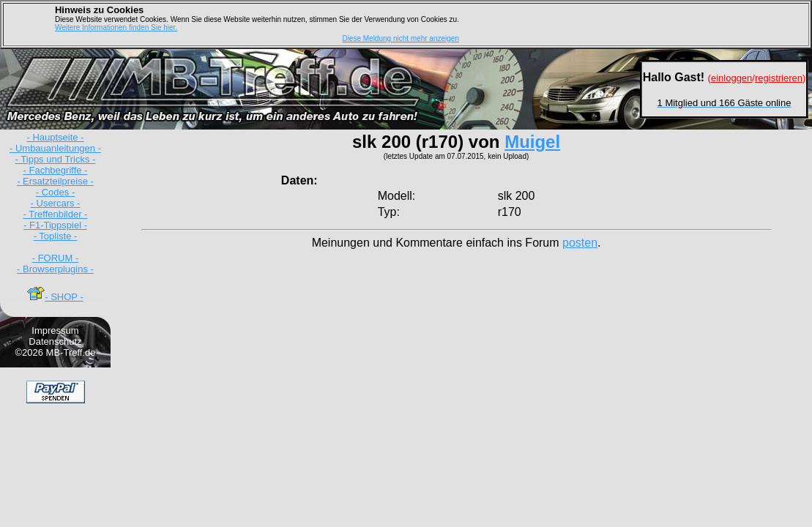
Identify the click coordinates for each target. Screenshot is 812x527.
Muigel (532, 142)
